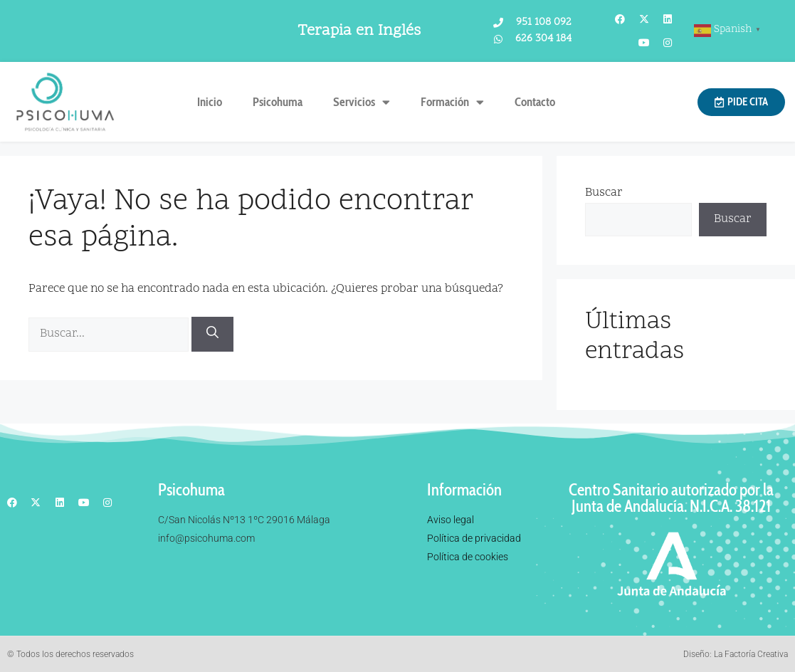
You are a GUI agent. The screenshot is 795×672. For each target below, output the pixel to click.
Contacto (535, 102)
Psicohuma (278, 102)
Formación (452, 102)
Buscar (604, 193)
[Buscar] (212, 334)
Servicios (362, 102)
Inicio (210, 102)
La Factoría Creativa (751, 654)
